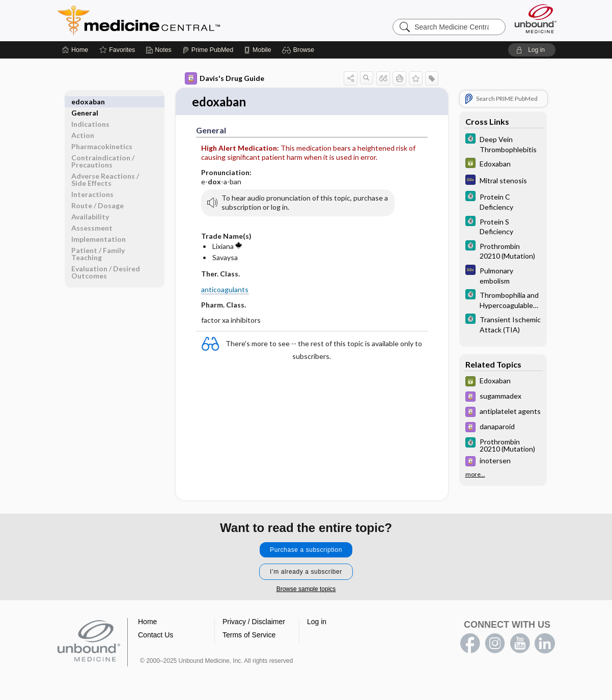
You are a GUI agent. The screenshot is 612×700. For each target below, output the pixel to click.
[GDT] (503, 164)
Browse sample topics (306, 590)
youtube (520, 644)
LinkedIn (545, 644)
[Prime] (208, 50)
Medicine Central (184, 20)
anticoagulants (225, 290)
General (85, 102)
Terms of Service (249, 635)
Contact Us (156, 635)
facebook (470, 644)
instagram (495, 644)
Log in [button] (317, 622)
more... (475, 474)
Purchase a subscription (306, 550)
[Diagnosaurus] (503, 181)
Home (147, 622)
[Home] (75, 50)
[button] (300, 50)
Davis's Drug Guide (225, 78)
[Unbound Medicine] (536, 19)
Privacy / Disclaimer (254, 622)
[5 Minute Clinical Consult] (503, 144)
